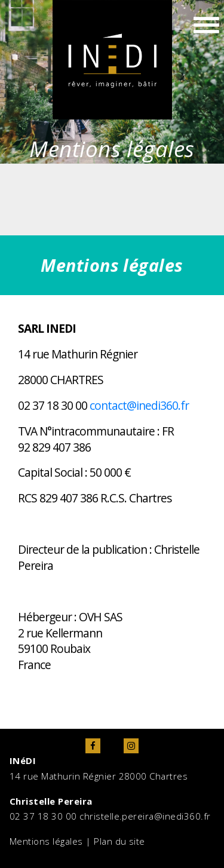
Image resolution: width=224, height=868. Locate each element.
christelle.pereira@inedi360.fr (145, 816)
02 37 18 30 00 (43, 816)
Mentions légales (46, 841)
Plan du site (119, 841)
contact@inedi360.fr (139, 405)
